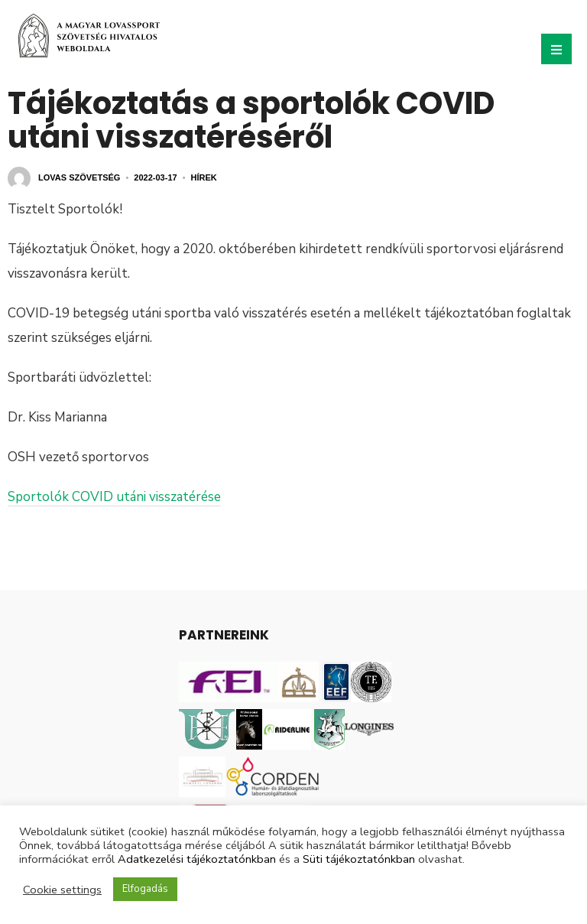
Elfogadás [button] (145, 889)
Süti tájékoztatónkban (359, 859)
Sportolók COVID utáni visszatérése (114, 497)
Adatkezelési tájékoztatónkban (197, 859)
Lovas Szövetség (79, 177)
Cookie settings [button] (62, 890)
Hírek (204, 177)
